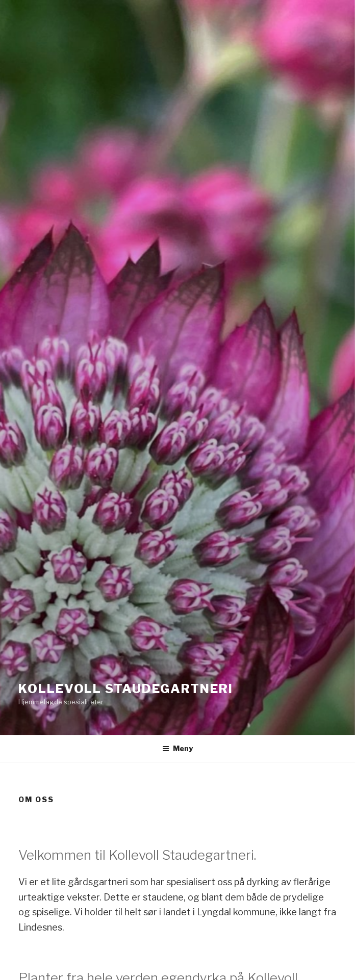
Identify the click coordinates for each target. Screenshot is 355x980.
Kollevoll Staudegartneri (126, 689)
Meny (177, 748)
